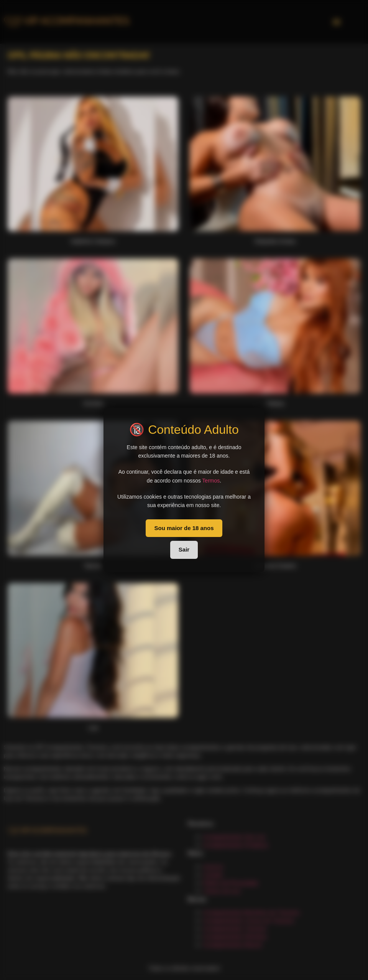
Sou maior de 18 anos (184, 528)
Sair (184, 549)
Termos (211, 481)
